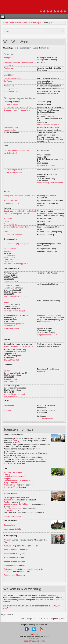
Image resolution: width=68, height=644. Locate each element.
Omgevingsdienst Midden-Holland (17, 227)
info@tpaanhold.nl (11, 281)
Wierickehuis (9, 86)
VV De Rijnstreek (11, 153)
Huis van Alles (9, 65)
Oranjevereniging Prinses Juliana (17, 110)
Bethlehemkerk (10, 405)
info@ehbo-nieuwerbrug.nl (14, 311)
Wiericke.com (9, 68)
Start (22, 619)
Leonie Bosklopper (11, 260)
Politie (6, 232)
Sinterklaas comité (11, 127)
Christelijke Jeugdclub (12, 104)
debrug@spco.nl (10, 379)
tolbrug (16, 441)
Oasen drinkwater (11, 224)
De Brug (7, 371)
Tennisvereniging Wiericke (14, 170)
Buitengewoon (9, 569)
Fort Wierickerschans (12, 78)
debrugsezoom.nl (11, 58)
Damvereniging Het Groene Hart (16, 150)
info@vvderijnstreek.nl (46, 165)
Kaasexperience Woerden (15, 561)
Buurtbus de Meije (11, 201)
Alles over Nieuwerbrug (19, 23)
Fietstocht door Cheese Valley (16, 575)
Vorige (29, 619)
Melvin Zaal (8, 262)
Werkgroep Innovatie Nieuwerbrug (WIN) (20, 62)
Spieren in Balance (11, 329)
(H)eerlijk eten (10, 500)
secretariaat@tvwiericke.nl (48, 170)
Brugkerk (7, 410)
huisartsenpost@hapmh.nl (14, 324)
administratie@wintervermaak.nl (50, 183)
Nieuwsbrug (8, 251)
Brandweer (8, 219)
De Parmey (8, 81)
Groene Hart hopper (12, 203)
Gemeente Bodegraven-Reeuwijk (17, 214)
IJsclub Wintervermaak (13, 173)
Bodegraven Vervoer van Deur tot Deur (19, 196)
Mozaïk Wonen (10, 248)
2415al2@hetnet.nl (11, 360)
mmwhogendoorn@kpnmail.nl (49, 124)
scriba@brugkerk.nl (45, 418)
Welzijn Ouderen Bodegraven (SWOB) (19, 347)
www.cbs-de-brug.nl (12, 381)
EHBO (6, 303)
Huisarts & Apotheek (12, 286)
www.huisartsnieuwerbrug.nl (15, 296)
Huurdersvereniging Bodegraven (17, 244)
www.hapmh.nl (10, 326)
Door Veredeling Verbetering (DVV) (18, 107)
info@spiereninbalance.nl (47, 335)
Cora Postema (9, 255)
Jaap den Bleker (10, 258)
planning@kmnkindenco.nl (14, 394)
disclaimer (34, 634)
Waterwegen (36, 23)
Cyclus (6, 221)
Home (6, 23)
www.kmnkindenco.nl (12, 396)
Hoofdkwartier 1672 (11, 91)
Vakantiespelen (10, 130)
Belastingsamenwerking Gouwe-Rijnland (20, 211)
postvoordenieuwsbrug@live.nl (16, 264)
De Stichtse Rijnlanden (13, 235)
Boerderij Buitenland (13, 516)
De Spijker (8, 510)
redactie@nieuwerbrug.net (34, 641)
